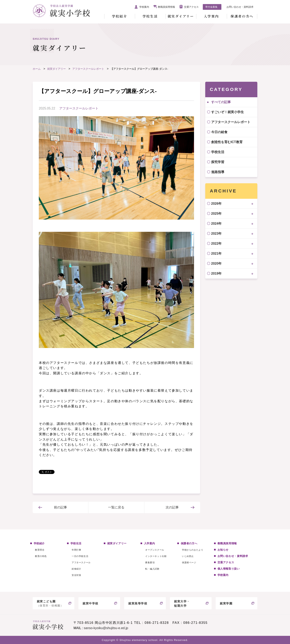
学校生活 (150, 16)
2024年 (216, 224)
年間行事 (76, 550)
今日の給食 (219, 132)
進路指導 (218, 172)
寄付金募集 (211, 7)
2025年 (216, 214)
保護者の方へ (242, 16)
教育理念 (40, 550)
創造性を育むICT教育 (227, 142)
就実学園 (226, 603)
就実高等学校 (138, 603)
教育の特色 (41, 556)
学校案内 (144, 7)
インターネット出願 (156, 556)
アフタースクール (81, 562)
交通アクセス (191, 7)
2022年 (216, 244)
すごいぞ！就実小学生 (228, 112)
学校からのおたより (193, 550)
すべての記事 (221, 102)
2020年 (216, 263)
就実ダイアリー (181, 16)
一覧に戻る (116, 507)
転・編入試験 (152, 569)
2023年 (216, 234)
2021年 (216, 254)
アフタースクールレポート (79, 108)
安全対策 (76, 575)
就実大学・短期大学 (182, 604)
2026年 (216, 204)
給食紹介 (76, 569)
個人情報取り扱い (229, 569)
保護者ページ (189, 562)
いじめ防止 (188, 556)
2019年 (216, 273)
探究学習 (218, 162)
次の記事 (172, 507)
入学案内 (211, 16)
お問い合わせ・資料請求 (240, 7)
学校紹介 (119, 16)
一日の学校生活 (80, 556)
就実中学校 (90, 603)
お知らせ (223, 550)
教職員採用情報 (166, 7)
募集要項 (150, 562)
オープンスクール (155, 550)
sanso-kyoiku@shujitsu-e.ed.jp (106, 628)
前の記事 (60, 507)
